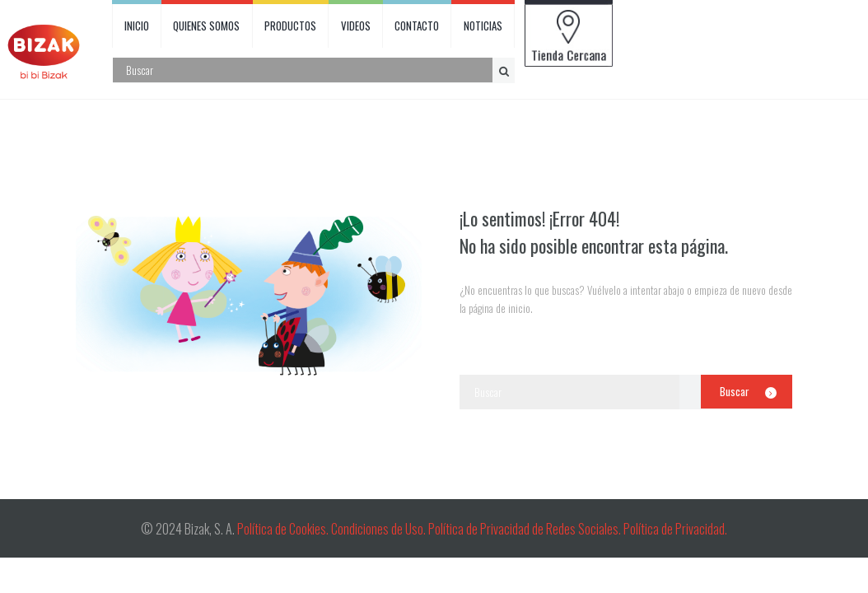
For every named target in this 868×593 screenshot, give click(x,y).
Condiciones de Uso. (380, 529)
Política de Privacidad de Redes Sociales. (526, 529)
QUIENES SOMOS (206, 26)
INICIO (137, 26)
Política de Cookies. (283, 529)
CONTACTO (417, 26)
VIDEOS (356, 26)
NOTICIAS (483, 26)
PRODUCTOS (290, 26)
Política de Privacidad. (675, 529)
